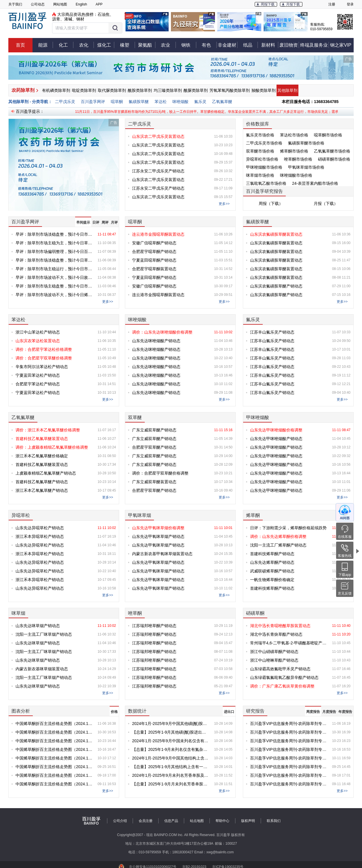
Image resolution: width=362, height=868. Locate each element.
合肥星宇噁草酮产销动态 (154, 252)
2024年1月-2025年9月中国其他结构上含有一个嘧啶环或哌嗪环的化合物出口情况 (171, 758)
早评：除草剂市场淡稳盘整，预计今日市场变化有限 (54, 234)
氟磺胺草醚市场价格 (306, 143)
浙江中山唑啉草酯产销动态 (274, 660)
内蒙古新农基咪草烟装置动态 (42, 669)
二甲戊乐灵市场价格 (264, 143)
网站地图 (60, 4)
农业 (168, 45)
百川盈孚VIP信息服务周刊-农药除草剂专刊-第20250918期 (289, 775)
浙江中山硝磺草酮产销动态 (274, 652)
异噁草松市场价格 (262, 159)
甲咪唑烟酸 (258, 417)
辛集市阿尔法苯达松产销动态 (42, 367)
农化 (87, 45)
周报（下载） (271, 203)
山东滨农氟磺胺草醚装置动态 (276, 234)
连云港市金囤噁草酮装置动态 (158, 234)
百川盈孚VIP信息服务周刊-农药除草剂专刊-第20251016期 (289, 749)
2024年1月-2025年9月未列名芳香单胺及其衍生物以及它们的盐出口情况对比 (171, 775)
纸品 (251, 45)
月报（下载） (326, 203)
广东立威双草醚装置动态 (154, 482)
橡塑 (127, 45)
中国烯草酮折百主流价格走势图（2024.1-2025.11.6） (54, 724)
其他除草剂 (287, 90)
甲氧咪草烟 (140, 515)
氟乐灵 (200, 102)
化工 (66, 45)
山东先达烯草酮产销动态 (272, 562)
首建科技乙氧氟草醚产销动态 (42, 482)
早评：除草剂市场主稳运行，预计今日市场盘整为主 (54, 269)
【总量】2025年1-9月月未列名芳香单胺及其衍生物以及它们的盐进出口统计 (171, 784)
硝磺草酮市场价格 (334, 159)
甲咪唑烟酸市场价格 (264, 167)
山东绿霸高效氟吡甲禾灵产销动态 (280, 669)
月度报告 (329, 712)
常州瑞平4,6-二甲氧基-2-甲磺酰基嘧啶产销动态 (289, 643)
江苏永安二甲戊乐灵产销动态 (158, 171)
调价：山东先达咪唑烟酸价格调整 (162, 332)
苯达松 (161, 102)
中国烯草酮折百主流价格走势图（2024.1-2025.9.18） (54, 775)
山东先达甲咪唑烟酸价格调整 (276, 430)
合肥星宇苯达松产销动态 (38, 384)
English (81, 4)
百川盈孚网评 (93, 102)
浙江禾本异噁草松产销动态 (40, 536)
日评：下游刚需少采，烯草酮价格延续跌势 (288, 528)
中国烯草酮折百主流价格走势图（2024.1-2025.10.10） (54, 758)
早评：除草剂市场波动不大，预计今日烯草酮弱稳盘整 (54, 295)
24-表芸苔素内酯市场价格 (315, 183)
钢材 (80, 19)
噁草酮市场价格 (328, 135)
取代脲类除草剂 (112, 90)
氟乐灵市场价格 (260, 135)
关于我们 (15, 4)
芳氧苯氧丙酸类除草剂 (230, 90)
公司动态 (38, 4)
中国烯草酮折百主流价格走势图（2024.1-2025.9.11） (54, 784)
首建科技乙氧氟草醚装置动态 (42, 439)
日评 (96, 222)
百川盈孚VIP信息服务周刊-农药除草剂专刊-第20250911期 (289, 784)
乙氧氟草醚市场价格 (332, 151)
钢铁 (189, 45)
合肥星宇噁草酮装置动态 (154, 269)
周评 (105, 222)
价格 (114, 712)
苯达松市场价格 (294, 135)
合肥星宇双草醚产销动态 (154, 447)
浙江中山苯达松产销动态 (38, 332)
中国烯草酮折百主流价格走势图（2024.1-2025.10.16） (54, 749)
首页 (20, 45)
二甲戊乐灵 (65, 102)
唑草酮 (135, 613)
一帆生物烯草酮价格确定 (272, 580)
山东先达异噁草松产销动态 (40, 528)
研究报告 (255, 711)
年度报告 (345, 712)
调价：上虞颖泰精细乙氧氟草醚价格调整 (52, 447)
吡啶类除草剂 (84, 90)
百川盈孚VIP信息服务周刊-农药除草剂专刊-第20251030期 (289, 732)
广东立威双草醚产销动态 (154, 430)
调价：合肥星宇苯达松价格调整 (44, 349)
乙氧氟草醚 (222, 102)
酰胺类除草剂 (140, 90)
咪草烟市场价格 (260, 175)
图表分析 (21, 711)
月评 (114, 222)
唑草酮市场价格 (298, 159)
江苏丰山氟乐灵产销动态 (272, 332)
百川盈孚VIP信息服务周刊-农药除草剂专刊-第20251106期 (289, 724)
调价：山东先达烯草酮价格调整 (278, 536)
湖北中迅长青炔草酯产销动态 (276, 634)
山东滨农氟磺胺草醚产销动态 (276, 286)
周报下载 (268, 4)
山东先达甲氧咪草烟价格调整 (158, 528)
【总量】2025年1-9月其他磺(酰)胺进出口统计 (171, 732)
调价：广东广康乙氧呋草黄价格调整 (282, 686)
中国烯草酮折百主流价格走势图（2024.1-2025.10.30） (54, 732)
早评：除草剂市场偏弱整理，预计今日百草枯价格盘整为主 (54, 252)
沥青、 (58, 19)
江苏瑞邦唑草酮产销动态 (154, 626)
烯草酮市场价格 (294, 151)
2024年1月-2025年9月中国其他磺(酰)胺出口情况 (171, 724)
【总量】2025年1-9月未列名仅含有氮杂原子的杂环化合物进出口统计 (171, 749)
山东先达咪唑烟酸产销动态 (156, 341)
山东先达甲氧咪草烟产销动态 (158, 536)
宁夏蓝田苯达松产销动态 (38, 375)
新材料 (270, 45)
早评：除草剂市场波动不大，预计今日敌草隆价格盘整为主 (54, 277)
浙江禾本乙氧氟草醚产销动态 (42, 490)
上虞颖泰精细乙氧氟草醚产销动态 (46, 473)
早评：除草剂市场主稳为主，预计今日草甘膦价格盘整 (54, 243)
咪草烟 (18, 613)
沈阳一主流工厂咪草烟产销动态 (44, 634)
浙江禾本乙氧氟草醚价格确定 (42, 456)
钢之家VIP (341, 45)
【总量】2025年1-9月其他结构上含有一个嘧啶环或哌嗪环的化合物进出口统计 (171, 767)
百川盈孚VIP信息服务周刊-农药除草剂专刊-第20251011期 (289, 758)
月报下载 (293, 4)
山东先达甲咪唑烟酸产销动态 (276, 439)
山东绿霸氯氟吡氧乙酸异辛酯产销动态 (284, 677)
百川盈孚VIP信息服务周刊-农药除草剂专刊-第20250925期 (289, 767)
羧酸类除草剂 (264, 90)
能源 (46, 45)
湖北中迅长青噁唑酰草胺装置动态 (280, 626)
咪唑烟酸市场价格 (296, 175)
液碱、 (70, 19)
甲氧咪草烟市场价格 (306, 167)
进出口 (229, 712)
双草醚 (135, 417)
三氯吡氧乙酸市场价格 (266, 183)
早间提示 (83, 222)
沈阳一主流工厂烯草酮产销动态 (278, 545)
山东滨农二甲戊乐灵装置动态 (158, 136)
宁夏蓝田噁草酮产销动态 (154, 260)
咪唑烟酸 (180, 102)
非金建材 (228, 45)
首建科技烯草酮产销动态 (272, 554)
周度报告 (313, 712)
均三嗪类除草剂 (168, 90)
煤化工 (106, 45)
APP (99, 4)
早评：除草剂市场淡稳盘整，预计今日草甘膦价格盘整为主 (54, 260)
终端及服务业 (315, 45)
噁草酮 (117, 102)
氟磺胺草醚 (139, 102)
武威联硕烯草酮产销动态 (272, 571)
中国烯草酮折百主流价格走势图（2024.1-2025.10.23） (54, 741)
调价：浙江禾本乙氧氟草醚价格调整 (48, 430)
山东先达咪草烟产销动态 (38, 626)
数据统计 (137, 711)
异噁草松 (21, 515)
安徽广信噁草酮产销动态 (154, 243)
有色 (209, 45)
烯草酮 (253, 515)
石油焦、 (106, 14)
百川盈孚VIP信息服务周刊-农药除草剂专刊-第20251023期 (289, 741)
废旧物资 (289, 45)
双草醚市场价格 (260, 151)
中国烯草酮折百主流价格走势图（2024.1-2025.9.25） (54, 767)
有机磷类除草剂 (56, 90)
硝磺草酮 (255, 613)
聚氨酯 (147, 45)
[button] (87, 28)
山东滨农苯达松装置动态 (38, 341)
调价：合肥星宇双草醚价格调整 (44, 358)
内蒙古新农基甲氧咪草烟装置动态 (162, 554)
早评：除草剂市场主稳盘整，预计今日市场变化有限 (54, 286)
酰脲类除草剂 (196, 90)
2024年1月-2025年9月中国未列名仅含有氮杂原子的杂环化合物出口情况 (171, 741)
